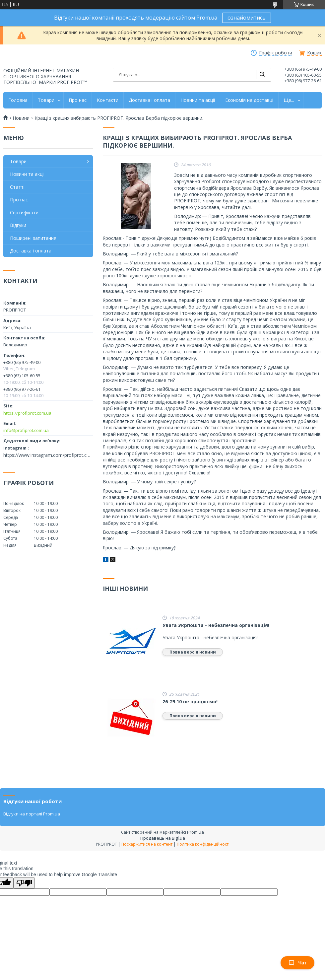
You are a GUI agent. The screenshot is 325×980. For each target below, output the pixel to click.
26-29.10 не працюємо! (190, 702)
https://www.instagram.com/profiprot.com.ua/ (48, 455)
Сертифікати (24, 212)
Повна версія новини (193, 652)
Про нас (78, 100)
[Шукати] (262, 75)
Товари (46, 100)
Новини (21, 118)
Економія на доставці (249, 100)
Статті (17, 187)
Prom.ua (195, 832)
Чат (297, 963)
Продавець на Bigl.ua (163, 838)
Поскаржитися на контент (147, 844)
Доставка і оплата (149, 100)
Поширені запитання (33, 238)
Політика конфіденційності (203, 844)
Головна (18, 100)
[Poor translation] (24, 883)
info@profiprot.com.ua (26, 430)
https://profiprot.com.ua (27, 413)
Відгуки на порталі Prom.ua (32, 814)
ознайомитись (247, 18)
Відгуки (18, 225)
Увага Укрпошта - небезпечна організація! (216, 625)
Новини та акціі (198, 100)
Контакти (108, 100)
